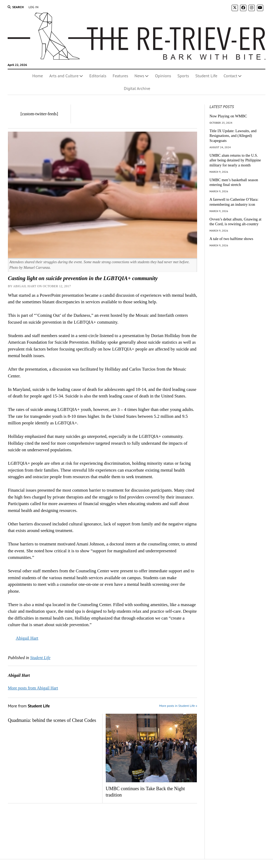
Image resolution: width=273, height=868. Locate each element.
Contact (231, 76)
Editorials (98, 76)
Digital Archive (137, 88)
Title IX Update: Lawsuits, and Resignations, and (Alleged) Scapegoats (233, 136)
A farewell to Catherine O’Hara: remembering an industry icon (234, 202)
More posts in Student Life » (178, 706)
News (139, 76)
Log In (33, 7)
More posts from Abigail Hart (33, 688)
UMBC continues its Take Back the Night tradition (145, 792)
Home (38, 76)
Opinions (163, 76)
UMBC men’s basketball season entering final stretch (234, 182)
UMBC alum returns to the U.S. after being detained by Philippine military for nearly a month (235, 160)
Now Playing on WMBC (228, 116)
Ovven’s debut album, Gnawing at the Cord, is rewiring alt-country (235, 222)
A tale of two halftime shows (231, 239)
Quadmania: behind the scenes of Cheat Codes (52, 720)
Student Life (206, 76)
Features (120, 76)
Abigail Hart (27, 638)
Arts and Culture (64, 76)
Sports (183, 76)
